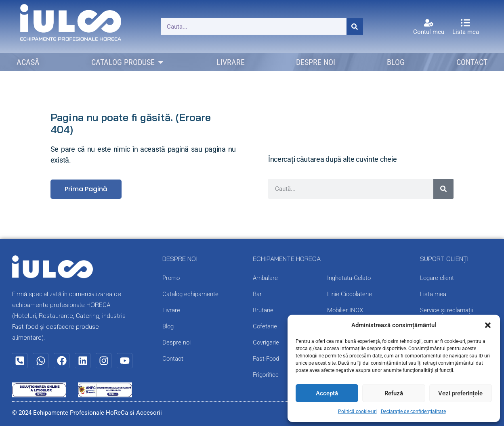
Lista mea (466, 32)
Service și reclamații (446, 310)
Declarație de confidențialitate (413, 411)
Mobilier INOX (345, 310)
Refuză (394, 393)
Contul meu (429, 32)
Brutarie (263, 310)
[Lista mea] (465, 23)
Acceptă (327, 393)
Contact (173, 359)
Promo (171, 278)
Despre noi (176, 342)
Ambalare (265, 278)
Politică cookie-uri (357, 411)
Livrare (171, 310)
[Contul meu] (429, 23)
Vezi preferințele (460, 393)
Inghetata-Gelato (349, 278)
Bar (257, 294)
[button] (488, 325)
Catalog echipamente (190, 294)
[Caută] (355, 26)
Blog (168, 326)
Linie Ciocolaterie (350, 294)
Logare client (437, 278)
